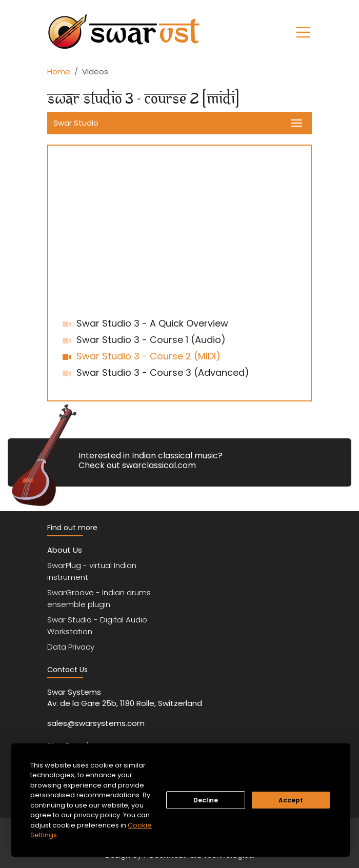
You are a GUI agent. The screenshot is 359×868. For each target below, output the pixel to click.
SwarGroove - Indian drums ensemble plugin (99, 598)
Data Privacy (71, 647)
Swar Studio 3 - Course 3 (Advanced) (163, 372)
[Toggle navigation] (303, 32)
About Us (65, 550)
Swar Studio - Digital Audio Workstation (97, 625)
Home (59, 72)
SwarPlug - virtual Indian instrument (92, 571)
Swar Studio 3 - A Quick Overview (152, 323)
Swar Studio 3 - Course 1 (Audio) (151, 340)
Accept (291, 800)
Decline (206, 800)
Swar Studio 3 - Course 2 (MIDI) (148, 356)
